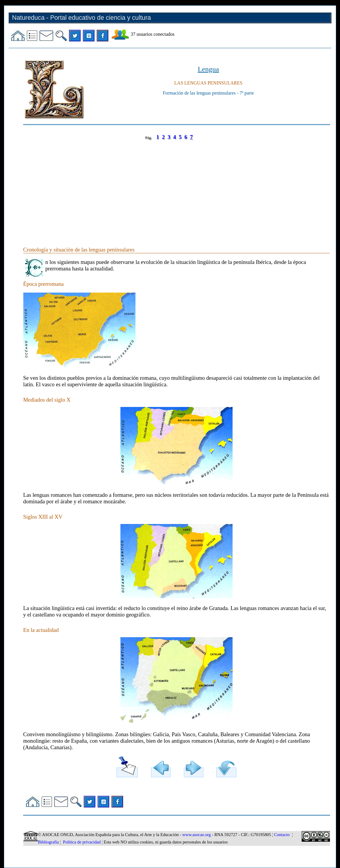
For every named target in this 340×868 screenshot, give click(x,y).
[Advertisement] (177, 187)
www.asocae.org (197, 835)
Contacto (282, 835)
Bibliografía (49, 842)
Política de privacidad (82, 842)
